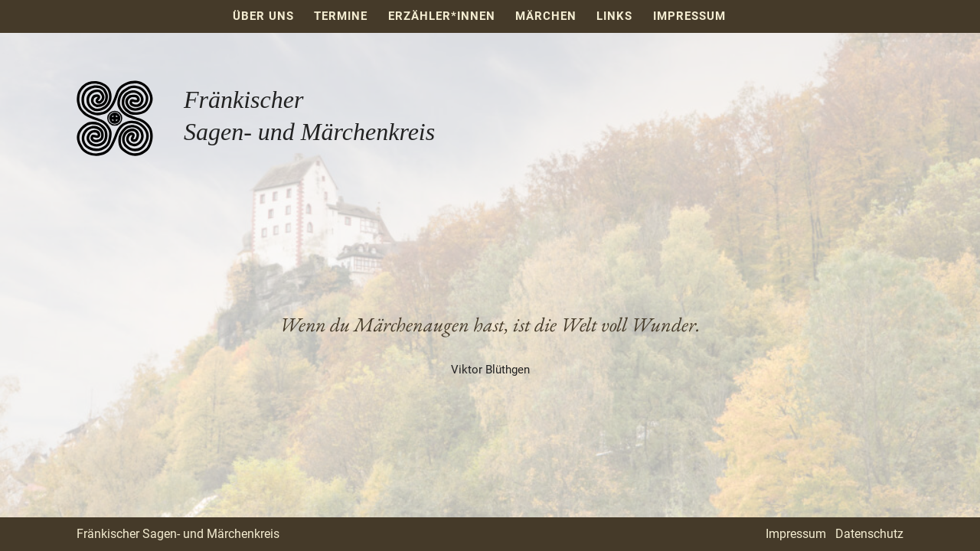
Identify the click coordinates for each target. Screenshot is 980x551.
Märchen (546, 16)
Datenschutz (869, 534)
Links (614, 16)
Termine (341, 16)
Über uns (263, 16)
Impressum (689, 16)
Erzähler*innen (442, 16)
